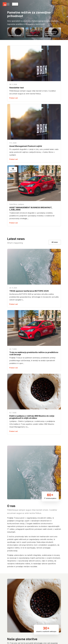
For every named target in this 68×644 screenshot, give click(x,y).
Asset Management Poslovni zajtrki (26, 146)
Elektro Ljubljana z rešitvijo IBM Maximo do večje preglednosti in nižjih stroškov (32, 417)
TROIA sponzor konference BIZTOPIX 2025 (29, 291)
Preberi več (14, 98)
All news (55, 242)
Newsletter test (17, 88)
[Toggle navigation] (8, 4)
